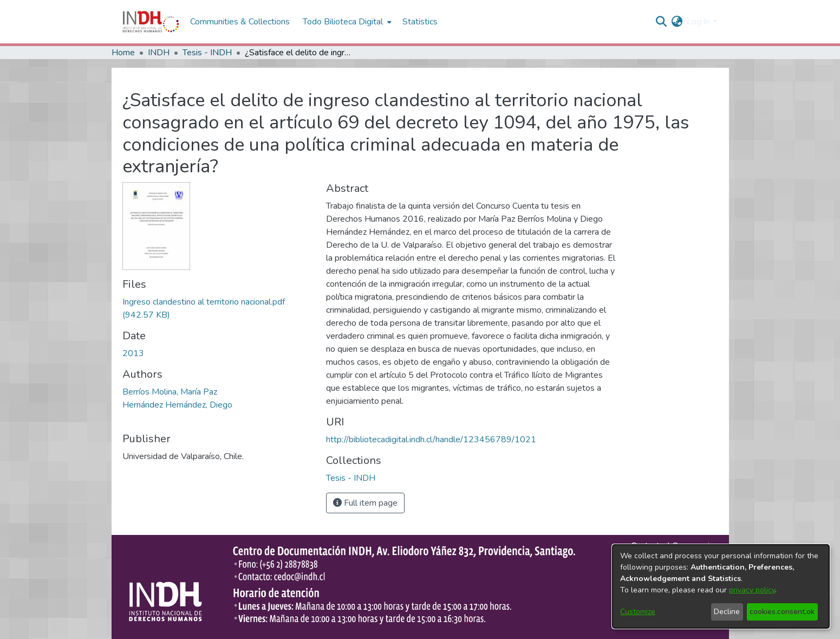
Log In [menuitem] (698, 22)
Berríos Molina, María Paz (170, 392)
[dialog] (721, 586)
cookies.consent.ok (782, 612)
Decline (727, 612)
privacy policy (752, 590)
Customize (638, 612)
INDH (159, 53)
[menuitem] (677, 22)
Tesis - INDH (207, 53)
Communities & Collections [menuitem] (240, 22)
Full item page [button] (365, 503)
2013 (133, 353)
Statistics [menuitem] (420, 22)
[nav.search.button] (661, 22)
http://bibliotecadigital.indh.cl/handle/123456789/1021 (431, 440)
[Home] (151, 22)
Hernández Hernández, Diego (177, 405)
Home (123, 53)
